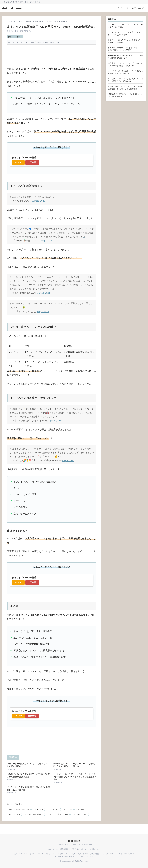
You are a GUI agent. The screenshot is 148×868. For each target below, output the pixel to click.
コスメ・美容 (53, 809)
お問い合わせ (138, 8)
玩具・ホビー (67, 809)
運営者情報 (64, 849)
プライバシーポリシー (79, 849)
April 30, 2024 (55, 421)
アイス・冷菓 (38, 809)
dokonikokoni (12, 8)
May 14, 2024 (43, 293)
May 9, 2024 (68, 460)
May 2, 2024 (43, 311)
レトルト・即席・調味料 (34, 814)
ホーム (9, 21)
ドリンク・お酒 (14, 814)
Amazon (18, 163)
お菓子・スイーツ (15, 37)
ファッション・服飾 (80, 814)
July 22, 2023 (38, 201)
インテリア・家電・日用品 (58, 814)
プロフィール (123, 8)
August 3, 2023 (48, 240)
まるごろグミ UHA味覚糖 (24, 158)
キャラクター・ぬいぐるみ (19, 809)
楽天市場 (32, 163)
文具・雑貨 (80, 809)
